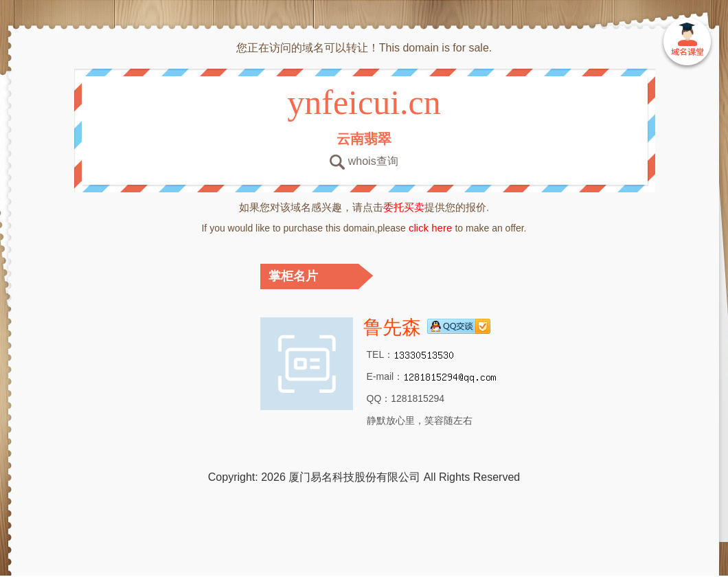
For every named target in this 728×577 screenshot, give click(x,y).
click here (431, 228)
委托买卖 (404, 207)
